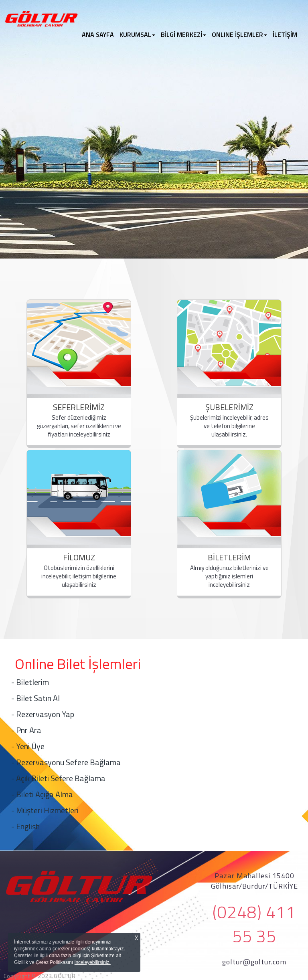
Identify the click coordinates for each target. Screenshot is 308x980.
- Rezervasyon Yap (43, 714)
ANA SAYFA (99, 34)
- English (25, 826)
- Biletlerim (30, 682)
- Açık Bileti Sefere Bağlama (58, 778)
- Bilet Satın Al (35, 698)
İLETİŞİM (285, 34)
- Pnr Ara (26, 730)
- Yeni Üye (28, 746)
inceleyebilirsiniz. (93, 962)
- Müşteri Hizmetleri (45, 810)
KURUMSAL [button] (137, 34)
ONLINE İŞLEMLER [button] (239, 34)
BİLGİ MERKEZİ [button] (183, 34)
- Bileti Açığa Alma (42, 794)
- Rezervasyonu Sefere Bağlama (66, 762)
